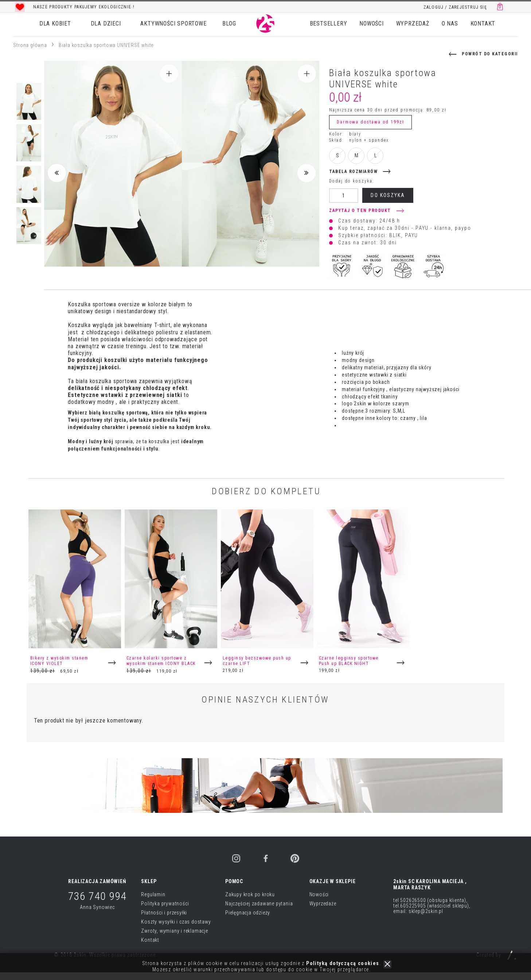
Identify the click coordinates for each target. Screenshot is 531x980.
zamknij (387, 964)
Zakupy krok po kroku (250, 894)
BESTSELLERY (329, 23)
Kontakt (150, 940)
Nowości (319, 894)
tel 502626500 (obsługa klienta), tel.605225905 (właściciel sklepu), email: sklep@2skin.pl (432, 906)
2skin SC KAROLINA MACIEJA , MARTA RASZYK (430, 884)
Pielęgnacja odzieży (248, 913)
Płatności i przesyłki (164, 913)
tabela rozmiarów (353, 172)
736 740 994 (97, 896)
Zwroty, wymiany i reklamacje (174, 931)
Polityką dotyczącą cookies (343, 963)
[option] (124, 7)
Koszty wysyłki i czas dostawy (176, 922)
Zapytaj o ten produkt (360, 210)
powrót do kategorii (490, 54)
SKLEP (149, 881)
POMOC (234, 881)
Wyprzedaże (323, 904)
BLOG (229, 23)
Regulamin (153, 894)
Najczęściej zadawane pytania (259, 904)
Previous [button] (57, 173)
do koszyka (388, 195)
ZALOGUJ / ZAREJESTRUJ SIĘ (455, 7)
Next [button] (307, 173)
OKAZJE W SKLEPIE (333, 881)
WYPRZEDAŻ (413, 23)
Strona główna (30, 45)
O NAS (450, 23)
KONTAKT (483, 23)
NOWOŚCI (372, 23)
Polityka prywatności (165, 904)
